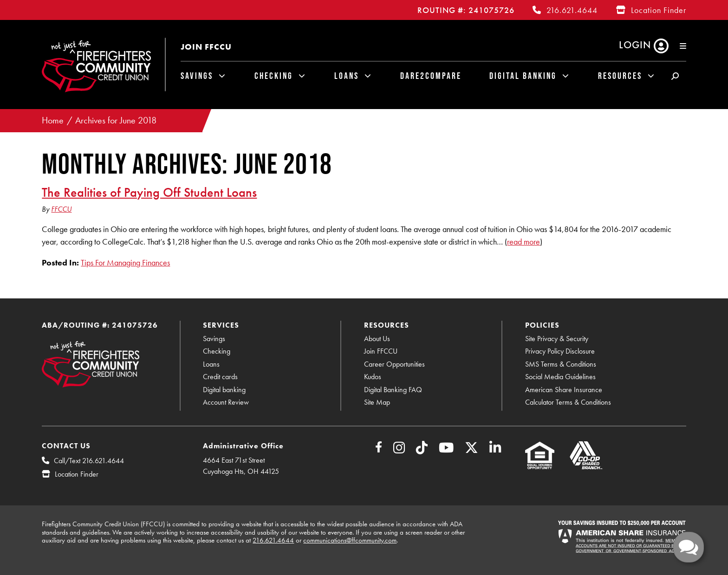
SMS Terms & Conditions (561, 364)
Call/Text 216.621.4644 (89, 461)
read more (523, 242)
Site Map (377, 402)
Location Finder (659, 10)
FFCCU (61, 209)
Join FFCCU (206, 47)
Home (53, 120)
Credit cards (220, 377)
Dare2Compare (431, 76)
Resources (620, 76)
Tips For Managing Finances (125, 262)
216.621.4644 (572, 10)
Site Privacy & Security (557, 339)
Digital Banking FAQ (393, 390)
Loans (347, 76)
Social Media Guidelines (560, 377)
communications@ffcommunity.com (350, 540)
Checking (274, 76)
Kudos (373, 377)
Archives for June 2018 (116, 120)
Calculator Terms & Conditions (568, 402)
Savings (197, 76)
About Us (377, 339)
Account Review (226, 402)
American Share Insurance (564, 390)
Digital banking (224, 390)
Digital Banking (523, 76)
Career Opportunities (394, 364)
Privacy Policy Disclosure (560, 351)
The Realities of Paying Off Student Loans (149, 192)
